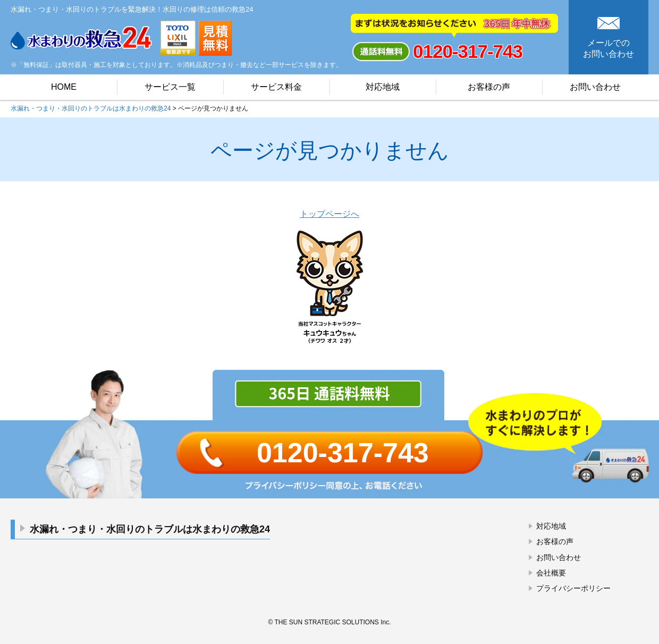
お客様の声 (489, 87)
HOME (64, 87)
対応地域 (383, 87)
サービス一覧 (170, 87)
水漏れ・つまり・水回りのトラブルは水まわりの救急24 (150, 529)
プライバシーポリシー (573, 588)
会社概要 (551, 573)
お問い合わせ (595, 87)
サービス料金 (276, 87)
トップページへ (329, 214)
